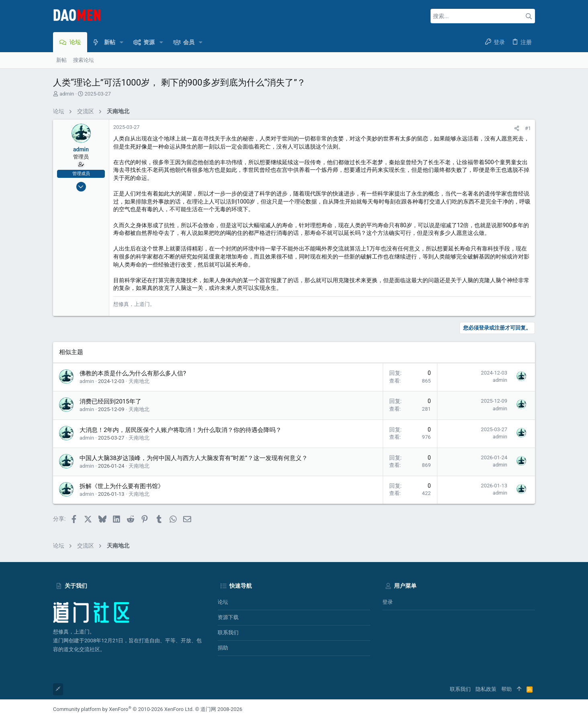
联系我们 (228, 632)
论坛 (223, 602)
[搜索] (483, 16)
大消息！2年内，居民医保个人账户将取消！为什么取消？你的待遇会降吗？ (181, 430)
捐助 (223, 648)
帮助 (506, 689)
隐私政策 (486, 689)
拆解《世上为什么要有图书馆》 (122, 486)
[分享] (517, 128)
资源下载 (228, 617)
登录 (388, 602)
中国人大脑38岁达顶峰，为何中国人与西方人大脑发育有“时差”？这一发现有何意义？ (194, 458)
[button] (121, 42)
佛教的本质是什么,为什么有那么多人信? (133, 373)
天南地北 (139, 381)
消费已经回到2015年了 (110, 401)
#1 (528, 128)
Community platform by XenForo (123, 709)
